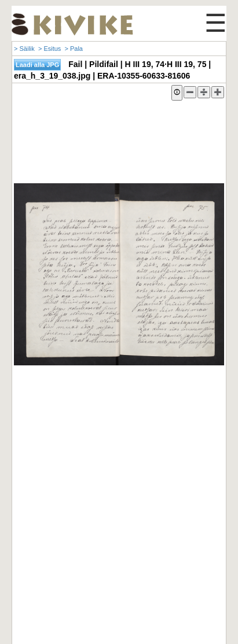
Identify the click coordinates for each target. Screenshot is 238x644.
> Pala (74, 49)
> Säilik (24, 49)
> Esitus (50, 49)
